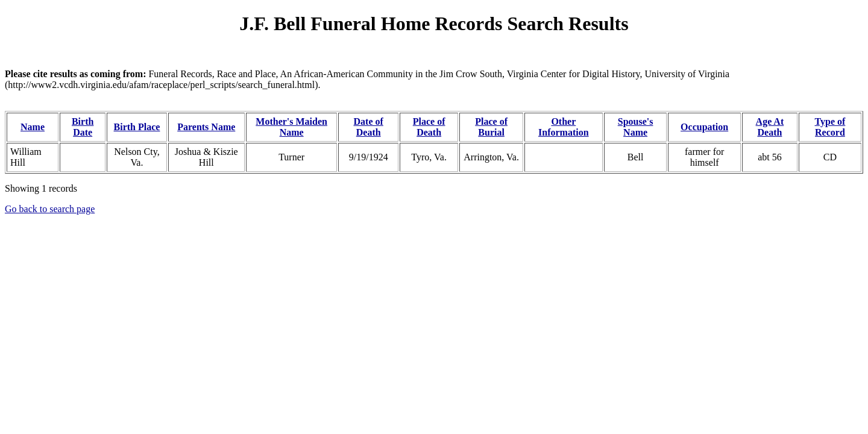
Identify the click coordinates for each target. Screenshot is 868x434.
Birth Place (137, 127)
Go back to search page (50, 209)
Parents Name (206, 127)
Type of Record (830, 127)
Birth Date (83, 127)
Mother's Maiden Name (291, 127)
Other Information (564, 127)
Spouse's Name (636, 127)
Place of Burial (491, 127)
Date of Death (369, 127)
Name (33, 127)
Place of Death (429, 127)
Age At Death (770, 127)
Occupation (704, 127)
